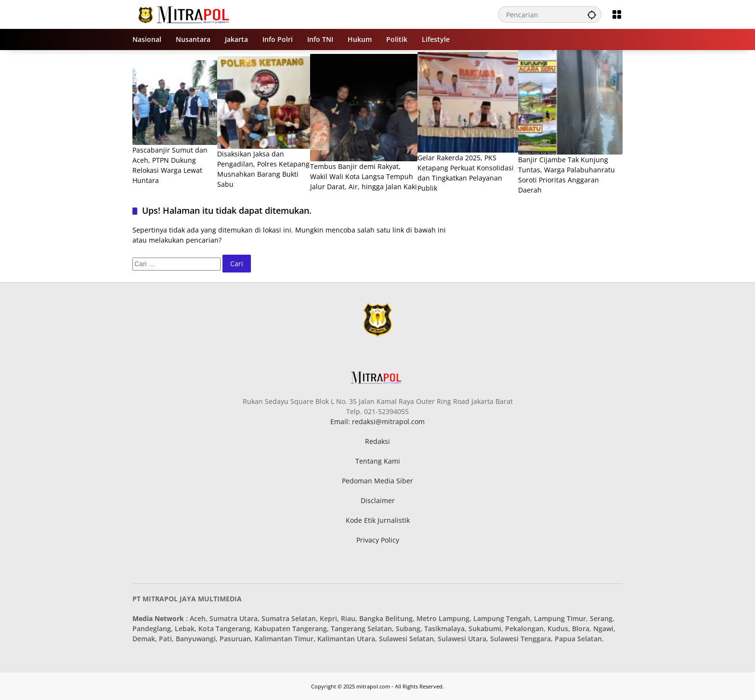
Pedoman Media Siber (377, 481)
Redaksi (377, 441)
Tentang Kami (378, 461)
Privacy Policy (378, 540)
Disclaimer (378, 500)
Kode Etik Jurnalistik (378, 520)
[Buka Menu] (617, 14)
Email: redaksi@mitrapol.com (377, 421)
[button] (592, 14)
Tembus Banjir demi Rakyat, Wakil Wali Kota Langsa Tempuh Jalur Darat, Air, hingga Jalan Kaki (364, 176)
